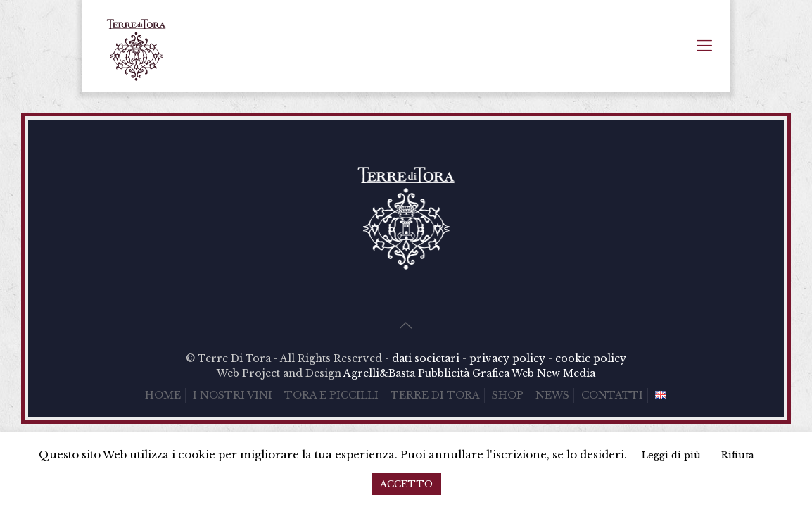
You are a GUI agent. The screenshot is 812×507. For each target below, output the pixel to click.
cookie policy (591, 358)
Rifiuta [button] (738, 455)
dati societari (426, 358)
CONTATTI (612, 395)
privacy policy (507, 358)
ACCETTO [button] (406, 484)
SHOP (508, 395)
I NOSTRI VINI (233, 395)
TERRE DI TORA (435, 395)
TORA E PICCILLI (331, 395)
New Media (566, 373)
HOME (163, 395)
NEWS (552, 395)
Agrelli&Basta (379, 373)
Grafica (491, 373)
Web (523, 373)
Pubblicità (444, 373)
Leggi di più (671, 455)
